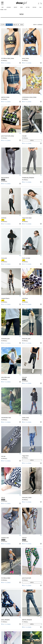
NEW (2, 7)
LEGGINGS (9, 7)
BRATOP (16, 7)
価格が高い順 (16, 25)
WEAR (21, 7)
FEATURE (34, 7)
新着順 (22, 25)
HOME (2, 10)
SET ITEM (28, 7)
